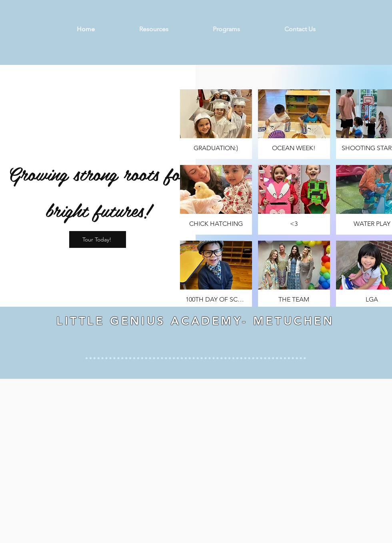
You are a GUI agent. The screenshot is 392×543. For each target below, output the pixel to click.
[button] (216, 124)
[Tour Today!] (98, 239)
